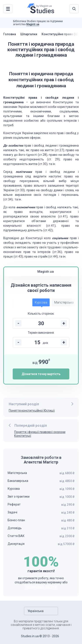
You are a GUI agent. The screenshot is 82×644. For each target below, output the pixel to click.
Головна (10, 34)
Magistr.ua (33, 24)
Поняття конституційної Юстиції (32, 411)
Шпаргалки (29, 34)
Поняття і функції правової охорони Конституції (40, 434)
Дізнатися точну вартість (41, 374)
